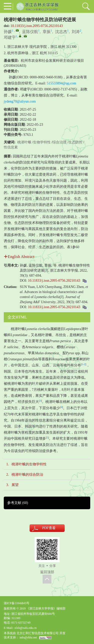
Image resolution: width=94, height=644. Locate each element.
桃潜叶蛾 (24, 142)
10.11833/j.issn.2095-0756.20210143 (37, 26)
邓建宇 (10, 37)
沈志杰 (61, 32)
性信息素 (11, 147)
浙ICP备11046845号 (17, 603)
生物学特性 (42, 142)
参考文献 (18, 503)
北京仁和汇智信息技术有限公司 (38, 633)
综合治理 (59, 142)
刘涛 (76, 32)
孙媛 (8, 32)
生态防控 (75, 142)
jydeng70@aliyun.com (20, 101)
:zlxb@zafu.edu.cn (25, 628)
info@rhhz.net (28, 637)
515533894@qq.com (62, 83)
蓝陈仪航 (30, 32)
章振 (47, 32)
